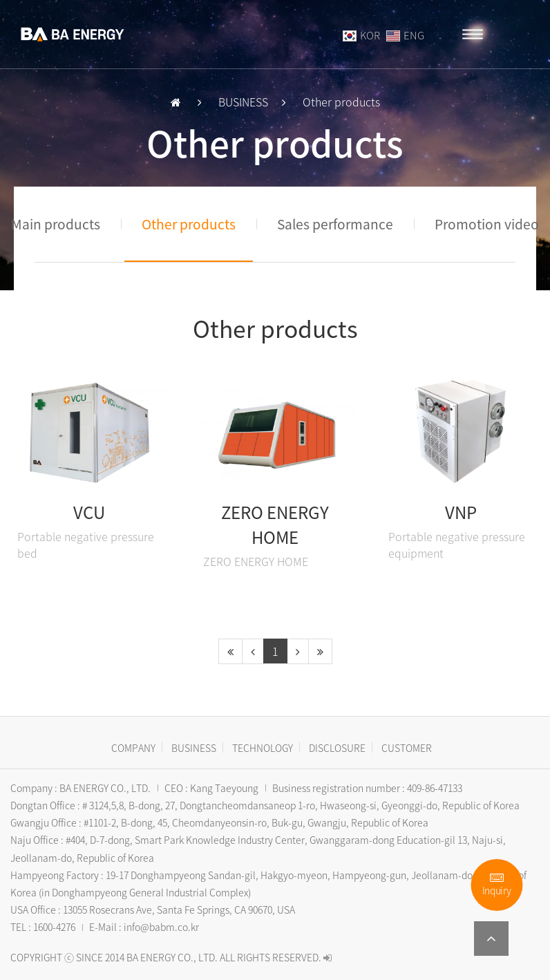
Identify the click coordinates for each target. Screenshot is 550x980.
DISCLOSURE (337, 748)
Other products (189, 224)
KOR (362, 35)
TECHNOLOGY (263, 748)
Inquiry (497, 885)
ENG (405, 35)
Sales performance (335, 224)
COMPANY (133, 748)
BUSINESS (194, 748)
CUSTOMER (407, 748)
